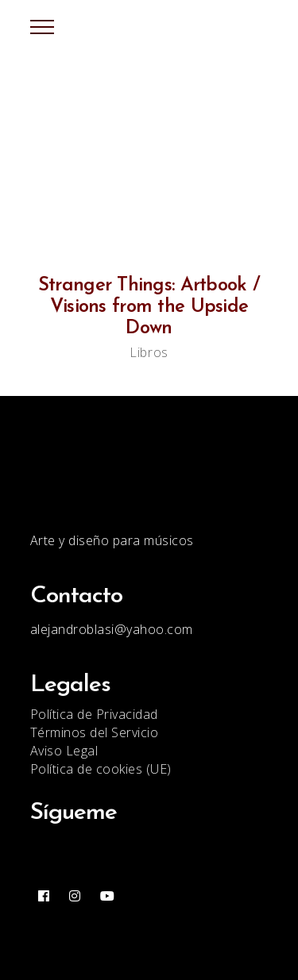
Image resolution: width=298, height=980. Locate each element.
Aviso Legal (64, 751)
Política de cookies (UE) (101, 769)
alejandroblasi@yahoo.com (112, 629)
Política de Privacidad (94, 714)
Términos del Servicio (95, 732)
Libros (149, 352)
